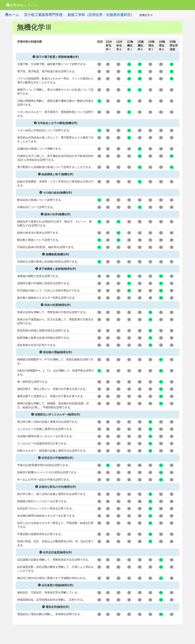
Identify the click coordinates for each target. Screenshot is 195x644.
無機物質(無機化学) (56, 254)
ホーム (12, 15)
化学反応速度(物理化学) (56, 552)
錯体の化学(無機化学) (56, 214)
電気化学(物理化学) (56, 607)
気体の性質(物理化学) (56, 305)
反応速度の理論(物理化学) (56, 585)
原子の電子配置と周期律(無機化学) (56, 57)
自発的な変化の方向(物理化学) (56, 487)
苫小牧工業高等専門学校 (43, 15)
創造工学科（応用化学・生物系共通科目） (101, 15)
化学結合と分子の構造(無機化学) (56, 123)
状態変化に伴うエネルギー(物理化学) (56, 414)
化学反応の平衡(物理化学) (56, 458)
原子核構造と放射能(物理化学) (56, 269)
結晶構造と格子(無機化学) (56, 174)
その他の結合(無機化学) (56, 193)
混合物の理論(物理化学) (56, 352)
